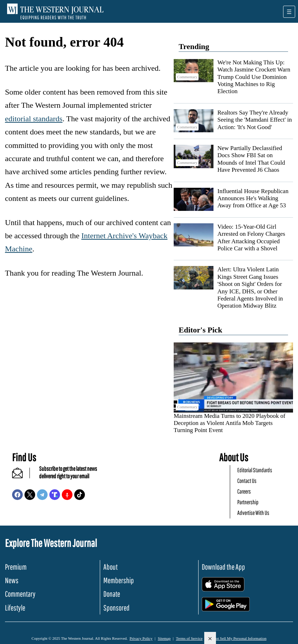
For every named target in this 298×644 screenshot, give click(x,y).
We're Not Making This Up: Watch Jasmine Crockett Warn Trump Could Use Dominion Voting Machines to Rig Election (254, 77)
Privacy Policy (141, 638)
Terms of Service (189, 638)
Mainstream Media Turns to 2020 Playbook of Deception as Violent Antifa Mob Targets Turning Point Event (230, 423)
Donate (112, 594)
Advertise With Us (253, 513)
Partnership (248, 502)
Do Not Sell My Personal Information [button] (237, 638)
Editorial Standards (255, 470)
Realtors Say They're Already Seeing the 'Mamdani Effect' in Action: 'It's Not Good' (255, 120)
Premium (16, 567)
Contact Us (247, 481)
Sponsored (117, 608)
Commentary (20, 594)
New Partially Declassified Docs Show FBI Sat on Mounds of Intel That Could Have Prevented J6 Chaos (251, 159)
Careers (244, 491)
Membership (119, 580)
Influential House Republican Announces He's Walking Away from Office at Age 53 (253, 198)
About (110, 567)
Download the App (223, 567)
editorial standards (34, 119)
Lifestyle (15, 608)
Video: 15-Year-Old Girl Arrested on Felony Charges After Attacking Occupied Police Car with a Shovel (251, 238)
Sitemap (164, 638)
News (12, 580)
